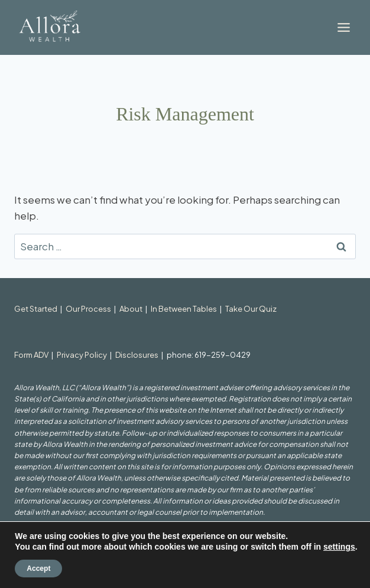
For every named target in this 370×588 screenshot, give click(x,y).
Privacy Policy (82, 355)
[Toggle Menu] (344, 27)
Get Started (36, 309)
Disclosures (137, 355)
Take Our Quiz (251, 309)
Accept (38, 569)
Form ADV (31, 355)
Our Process (88, 309)
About (131, 309)
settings (339, 547)
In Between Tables (184, 309)
